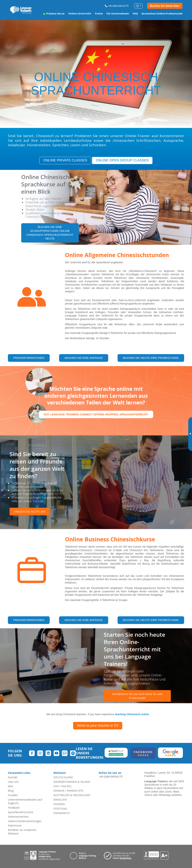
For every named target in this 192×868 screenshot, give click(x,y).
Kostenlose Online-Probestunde (162, 13)
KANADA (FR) (75, 791)
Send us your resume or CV (98, 725)
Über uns (13, 782)
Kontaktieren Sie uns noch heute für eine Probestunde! (137, 696)
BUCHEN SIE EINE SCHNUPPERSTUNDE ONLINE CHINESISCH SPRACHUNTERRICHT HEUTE (50, 233)
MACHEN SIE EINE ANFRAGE (83, 359)
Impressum (15, 825)
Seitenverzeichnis (18, 816)
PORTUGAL (60, 808)
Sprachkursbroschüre (21, 812)
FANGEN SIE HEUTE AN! (30, 512)
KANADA (59, 791)
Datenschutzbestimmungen (25, 821)
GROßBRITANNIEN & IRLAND (72, 782)
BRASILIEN (60, 799)
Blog (11, 791)
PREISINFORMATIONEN (29, 359)
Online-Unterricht (80, 13)
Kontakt (13, 777)
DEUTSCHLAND (63, 777)
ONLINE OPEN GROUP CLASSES (122, 160)
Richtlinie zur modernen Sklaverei (22, 832)
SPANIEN (59, 804)
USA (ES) (66, 786)
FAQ (135, 13)
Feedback (14, 807)
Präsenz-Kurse (54, 13)
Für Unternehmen (118, 13)
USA (56, 786)
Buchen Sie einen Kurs (165, 6)
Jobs (10, 786)
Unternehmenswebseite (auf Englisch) (25, 801)
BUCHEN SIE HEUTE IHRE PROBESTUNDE (151, 359)
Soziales (13, 795)
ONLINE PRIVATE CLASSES (65, 160)
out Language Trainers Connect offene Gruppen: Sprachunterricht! (96, 414)
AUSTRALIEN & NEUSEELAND (72, 795)
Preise (99, 13)
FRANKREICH (61, 813)
